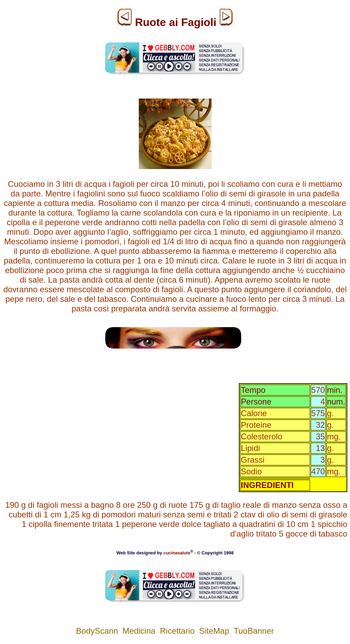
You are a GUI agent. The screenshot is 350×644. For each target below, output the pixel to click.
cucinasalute (177, 553)
